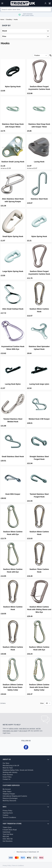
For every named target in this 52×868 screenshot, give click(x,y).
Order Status (7, 791)
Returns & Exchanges (10, 798)
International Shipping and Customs (15, 796)
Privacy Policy (7, 811)
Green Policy (7, 777)
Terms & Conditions (9, 817)
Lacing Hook (39, 162)
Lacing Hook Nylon (13, 384)
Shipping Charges (9, 794)
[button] (26, 25)
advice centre (14, 729)
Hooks (16, 19)
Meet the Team (8, 768)
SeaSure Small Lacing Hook (13, 162)
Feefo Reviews (8, 775)
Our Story (6, 763)
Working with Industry (10, 772)
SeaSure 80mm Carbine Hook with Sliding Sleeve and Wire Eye (39, 609)
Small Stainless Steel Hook (13, 457)
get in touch (23, 731)
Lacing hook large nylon (39, 384)
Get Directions (8, 841)
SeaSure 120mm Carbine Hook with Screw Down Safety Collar (39, 687)
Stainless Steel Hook (39, 199)
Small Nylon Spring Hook (13, 236)
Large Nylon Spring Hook (13, 271)
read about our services (27, 729)
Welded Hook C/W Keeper (39, 419)
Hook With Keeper (13, 494)
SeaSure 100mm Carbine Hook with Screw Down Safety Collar (13, 687)
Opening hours (8, 813)
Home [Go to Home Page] (2, 19)
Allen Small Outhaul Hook (13, 309)
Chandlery (9, 19)
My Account (7, 789)
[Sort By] (41, 55)
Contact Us (6, 779)
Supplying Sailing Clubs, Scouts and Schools (18, 770)
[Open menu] (2, 3)
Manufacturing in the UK (11, 766)
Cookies (5, 815)
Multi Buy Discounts (9, 801)
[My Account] (45, 3)
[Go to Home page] (23, 3)
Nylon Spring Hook (13, 87)
